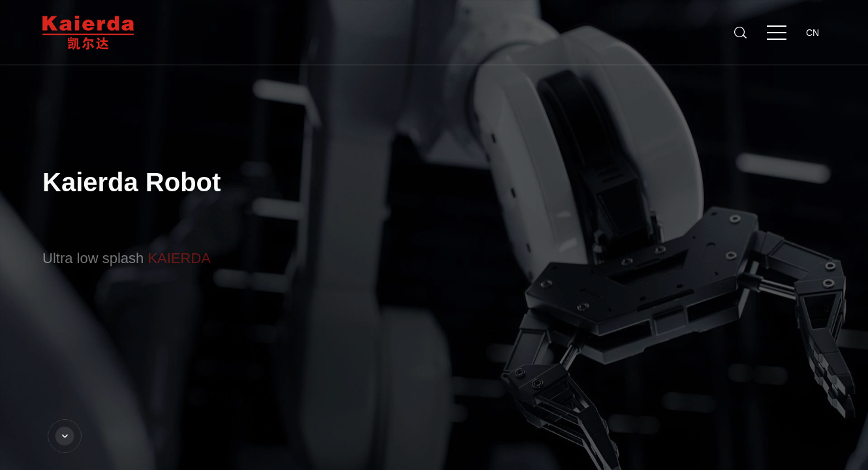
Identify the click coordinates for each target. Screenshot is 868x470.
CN (813, 33)
